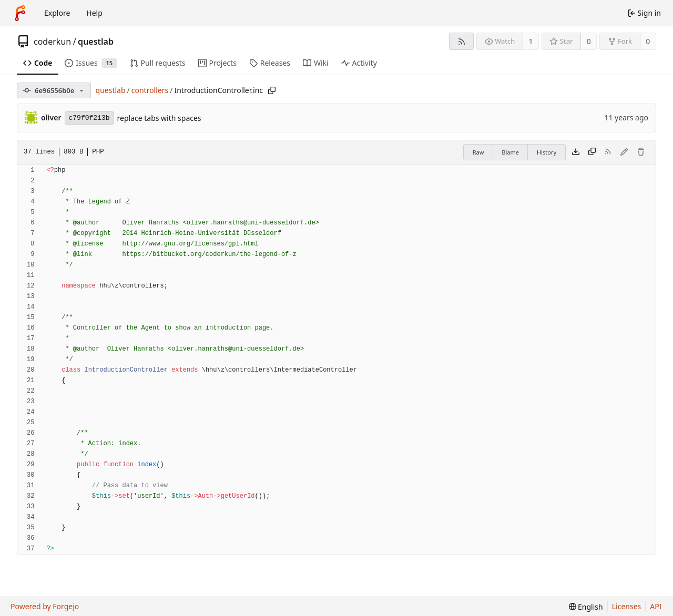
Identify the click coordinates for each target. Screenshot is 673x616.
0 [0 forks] (648, 41)
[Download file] (576, 152)
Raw (478, 152)
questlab (96, 42)
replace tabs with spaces (159, 118)
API (656, 606)
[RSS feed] (461, 41)
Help (94, 13)
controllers (150, 90)
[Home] (20, 13)
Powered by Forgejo (45, 606)
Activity (359, 63)
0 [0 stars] (589, 41)
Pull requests (158, 63)
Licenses (627, 606)
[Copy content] (592, 152)
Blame (510, 152)
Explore (57, 13)
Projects (217, 63)
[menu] (586, 607)
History (547, 152)
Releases (270, 63)
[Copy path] (272, 90)
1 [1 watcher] (531, 41)
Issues (91, 63)
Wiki (316, 63)
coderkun (52, 42)
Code (38, 63)
